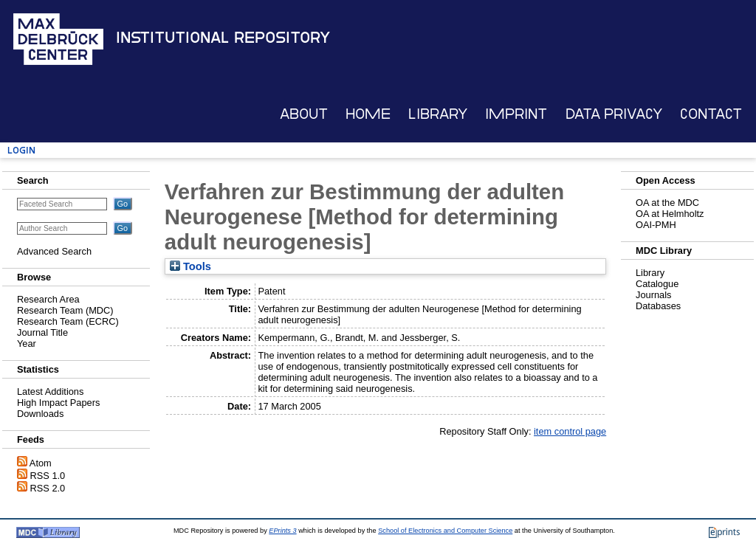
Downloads (40, 414)
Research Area (48, 299)
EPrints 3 (282, 531)
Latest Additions (50, 391)
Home (368, 114)
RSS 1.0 (48, 476)
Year (27, 344)
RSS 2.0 (48, 488)
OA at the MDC (667, 203)
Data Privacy (614, 114)
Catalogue (657, 284)
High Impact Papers (58, 403)
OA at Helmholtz (670, 214)
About (304, 114)
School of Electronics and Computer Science (445, 531)
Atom (41, 463)
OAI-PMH (656, 225)
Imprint (516, 114)
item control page (570, 431)
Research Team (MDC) (65, 310)
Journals (653, 295)
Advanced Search (54, 251)
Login (21, 150)
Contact (711, 114)
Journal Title (42, 332)
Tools (190, 266)
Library (438, 114)
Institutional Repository (223, 38)
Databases (658, 306)
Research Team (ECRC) (68, 321)
